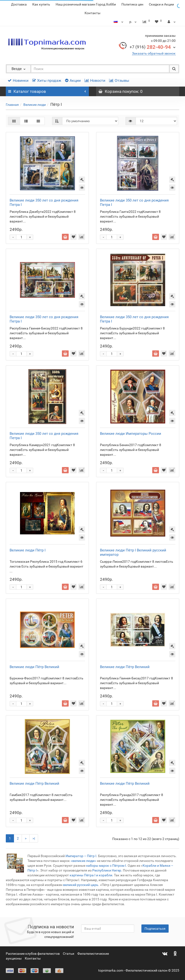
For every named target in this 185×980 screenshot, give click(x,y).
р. (134, 22)
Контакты (92, 13)
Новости (95, 80)
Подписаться (155, 929)
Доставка (19, 4)
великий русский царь (81, 885)
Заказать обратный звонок (154, 53)
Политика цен (132, 4)
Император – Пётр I (81, 856)
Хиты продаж (47, 80)
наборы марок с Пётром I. (107, 866)
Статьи (69, 954)
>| (34, 838)
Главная (12, 105)
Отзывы (119, 80)
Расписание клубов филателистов (33, 954)
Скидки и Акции (161, 4)
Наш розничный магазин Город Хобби (86, 4)
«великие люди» (83, 861)
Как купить (41, 4)
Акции (73, 80)
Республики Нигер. (107, 870)
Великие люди (35, 105)
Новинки (18, 80)
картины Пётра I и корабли (91, 875)
